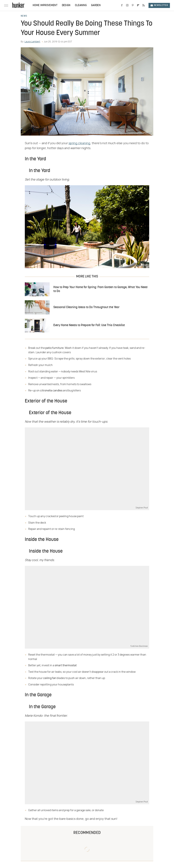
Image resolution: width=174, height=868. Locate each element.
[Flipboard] (138, 5)
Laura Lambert (32, 42)
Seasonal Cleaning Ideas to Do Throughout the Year (86, 307)
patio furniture (54, 348)
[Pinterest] (133, 5)
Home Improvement (45, 5)
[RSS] (144, 5)
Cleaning (81, 5)
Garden (96, 5)
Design (66, 5)
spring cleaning (79, 143)
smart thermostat (66, 665)
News (24, 16)
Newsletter (159, 5)
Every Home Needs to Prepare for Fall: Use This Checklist (89, 325)
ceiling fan (50, 678)
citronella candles (51, 391)
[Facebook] (122, 5)
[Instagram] (127, 5)
